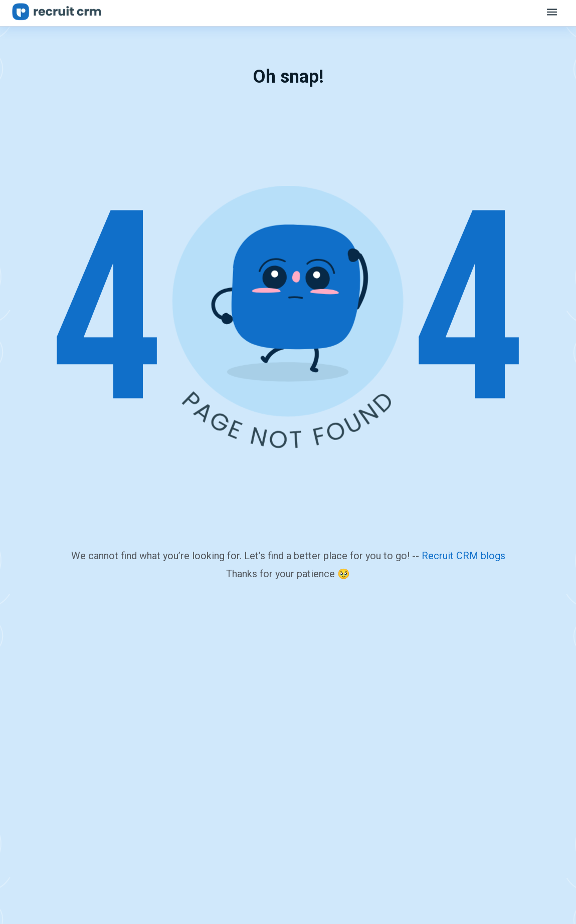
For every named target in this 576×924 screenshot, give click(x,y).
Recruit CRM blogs (463, 556)
